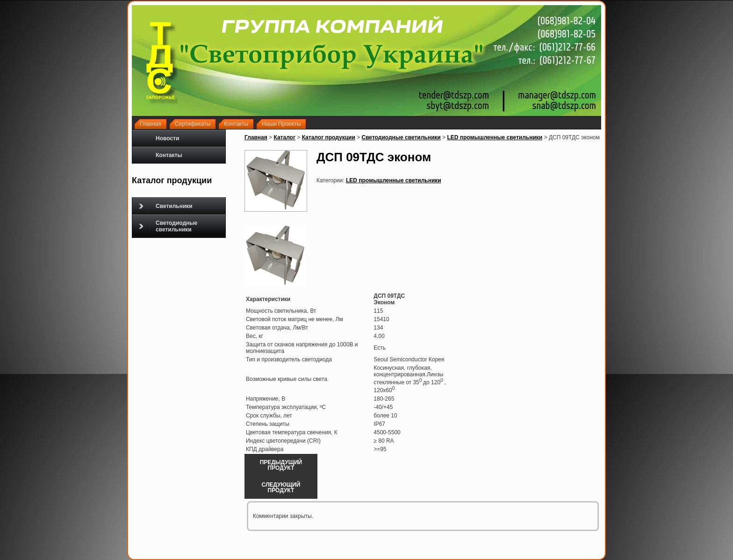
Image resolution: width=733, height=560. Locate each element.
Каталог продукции (329, 137)
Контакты (169, 155)
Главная (256, 137)
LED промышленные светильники (495, 137)
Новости (167, 138)
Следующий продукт (281, 488)
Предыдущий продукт (281, 465)
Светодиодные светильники (168, 226)
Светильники (166, 206)
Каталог (284, 137)
